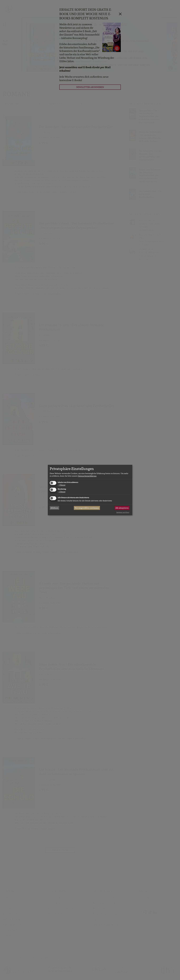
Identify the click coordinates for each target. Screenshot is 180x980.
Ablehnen (54, 508)
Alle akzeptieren (122, 508)
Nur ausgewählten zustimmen (87, 508)
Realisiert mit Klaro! (123, 512)
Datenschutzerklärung (87, 476)
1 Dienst (62, 485)
